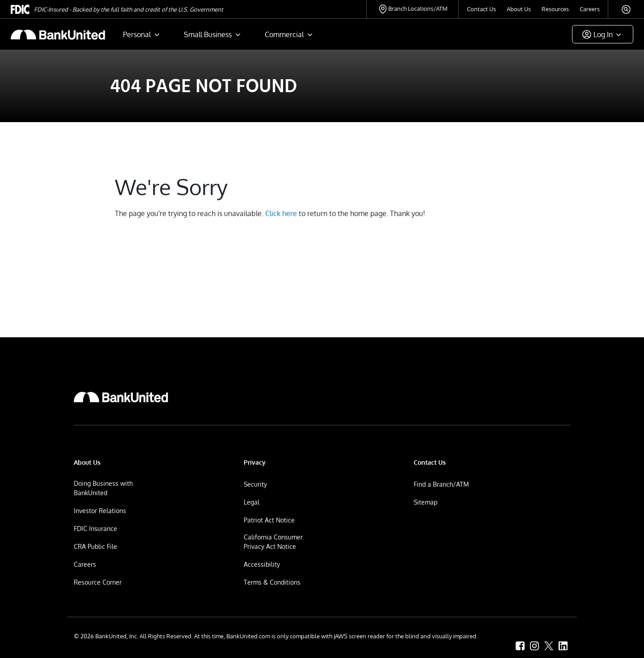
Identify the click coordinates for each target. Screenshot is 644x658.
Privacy (255, 462)
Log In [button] (603, 34)
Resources (555, 9)
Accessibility (262, 564)
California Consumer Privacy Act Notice (273, 542)
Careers (590, 9)
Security (255, 484)
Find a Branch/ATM (441, 484)
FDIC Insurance (95, 529)
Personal (137, 34)
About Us (519, 9)
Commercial (284, 34)
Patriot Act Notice (269, 520)
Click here (281, 213)
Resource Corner (98, 582)
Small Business (208, 34)
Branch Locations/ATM (418, 8)
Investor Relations (100, 511)
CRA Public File (95, 546)
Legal (252, 502)
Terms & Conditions (272, 582)
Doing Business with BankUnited (103, 488)
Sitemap (426, 502)
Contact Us (481, 9)
